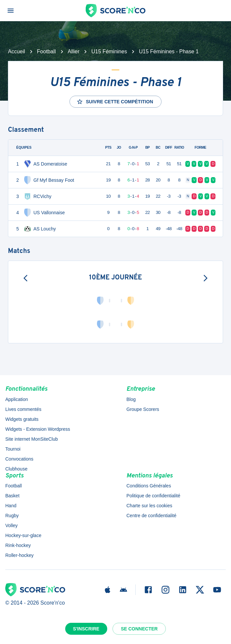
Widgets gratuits (22, 419)
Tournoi (13, 449)
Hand (11, 506)
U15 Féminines (109, 51)
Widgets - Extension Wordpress (38, 429)
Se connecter (139, 629)
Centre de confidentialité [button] (151, 516)
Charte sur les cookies (149, 506)
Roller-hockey (20, 555)
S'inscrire (86, 629)
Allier (74, 51)
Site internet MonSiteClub (32, 439)
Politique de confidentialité (153, 496)
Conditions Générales (149, 486)
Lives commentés (23, 409)
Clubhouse (16, 469)
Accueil (17, 51)
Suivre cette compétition (115, 102)
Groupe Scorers (143, 409)
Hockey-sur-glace (23, 535)
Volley (11, 525)
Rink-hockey (18, 545)
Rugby (12, 516)
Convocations (19, 459)
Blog (131, 399)
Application (17, 399)
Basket (12, 496)
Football (46, 51)
